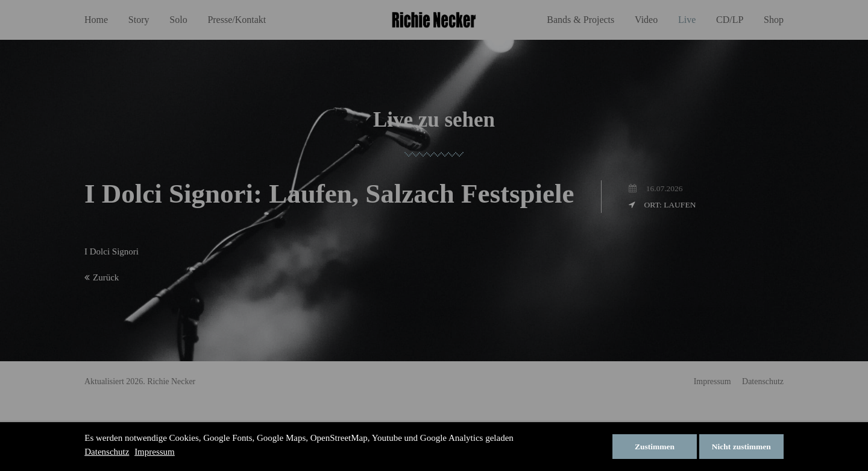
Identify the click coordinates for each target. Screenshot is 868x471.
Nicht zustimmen (741, 447)
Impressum (155, 452)
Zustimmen (655, 447)
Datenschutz (107, 452)
